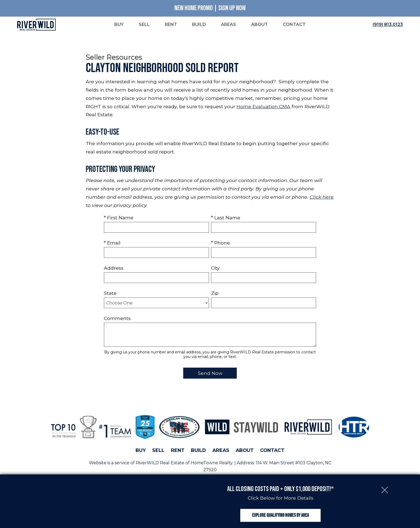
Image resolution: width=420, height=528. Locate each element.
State (110, 294)
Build (198, 451)
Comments (117, 319)
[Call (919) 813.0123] (387, 25)
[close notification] (385, 481)
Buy (141, 451)
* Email (112, 243)
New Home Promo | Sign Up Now (210, 8)
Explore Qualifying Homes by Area (280, 512)
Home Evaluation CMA (263, 107)
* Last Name (226, 218)
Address (114, 268)
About (245, 451)
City (215, 268)
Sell (158, 451)
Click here (322, 197)
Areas (221, 451)
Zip (215, 294)
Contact (272, 451)
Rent (178, 451)
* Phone (220, 243)
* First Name (119, 218)
